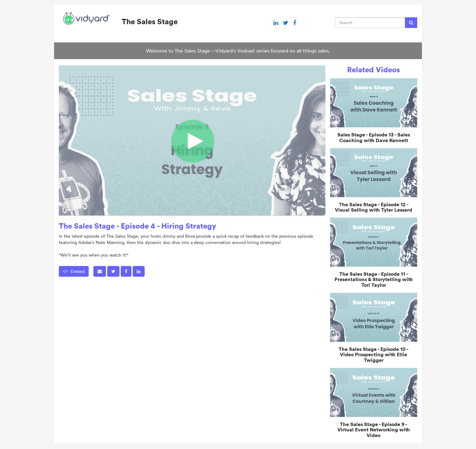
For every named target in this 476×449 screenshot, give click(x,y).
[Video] (192, 140)
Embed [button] (74, 271)
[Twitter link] (286, 23)
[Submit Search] (411, 23)
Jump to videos (0, 0)
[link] (113, 271)
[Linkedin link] (276, 23)
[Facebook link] (295, 23)
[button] (100, 271)
